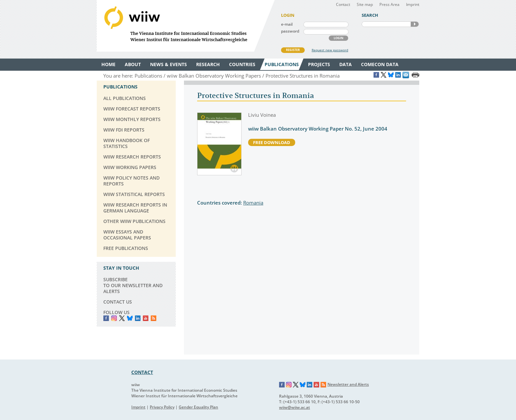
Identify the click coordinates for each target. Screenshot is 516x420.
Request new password (330, 50)
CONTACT (142, 372)
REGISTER (293, 50)
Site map (365, 4)
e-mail (287, 24)
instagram (114, 318)
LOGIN (338, 38)
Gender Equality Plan (198, 407)
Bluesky (130, 318)
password (290, 31)
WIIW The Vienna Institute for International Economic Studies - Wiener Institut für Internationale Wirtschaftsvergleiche (186, 26)
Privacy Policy (162, 407)
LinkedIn (138, 318)
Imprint (413, 4)
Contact (343, 4)
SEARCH (415, 24)
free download (272, 142)
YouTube (146, 318)
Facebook (106, 318)
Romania (253, 203)
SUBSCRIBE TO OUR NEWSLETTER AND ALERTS (133, 285)
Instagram (289, 385)
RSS (154, 318)
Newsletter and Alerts (348, 384)
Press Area (389, 4)
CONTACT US (118, 302)
